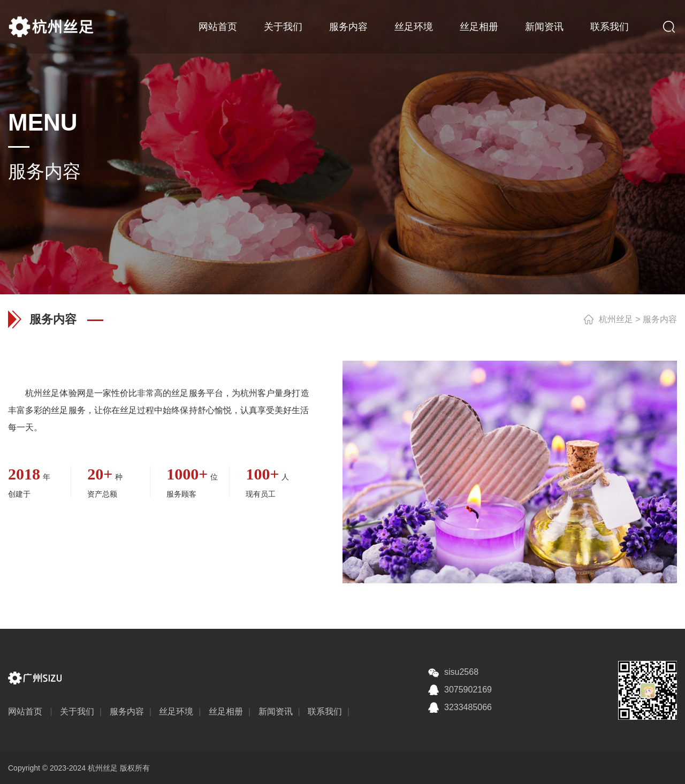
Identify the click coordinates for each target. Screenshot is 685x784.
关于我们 (283, 27)
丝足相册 (479, 27)
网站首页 (218, 27)
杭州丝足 (616, 319)
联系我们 (610, 27)
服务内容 (348, 27)
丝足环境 (414, 27)
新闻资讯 (544, 27)
